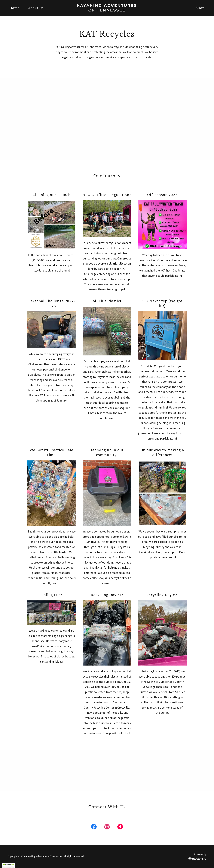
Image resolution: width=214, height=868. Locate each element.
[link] (107, 10)
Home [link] (15, 8)
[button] (200, 8)
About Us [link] (36, 8)
